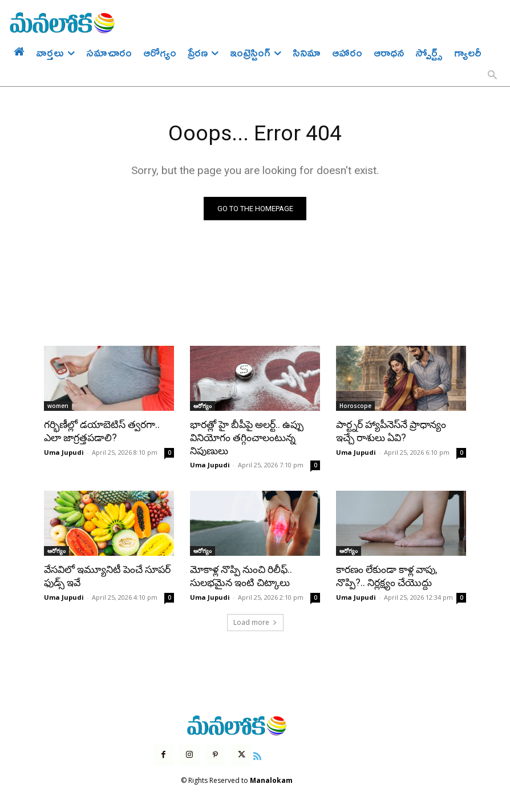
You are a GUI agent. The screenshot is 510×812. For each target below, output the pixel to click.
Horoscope (355, 406)
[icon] (257, 753)
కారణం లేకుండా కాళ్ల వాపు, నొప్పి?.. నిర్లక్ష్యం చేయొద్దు (386, 575)
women (58, 406)
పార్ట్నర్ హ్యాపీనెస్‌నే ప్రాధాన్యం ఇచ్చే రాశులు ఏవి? (391, 431)
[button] (492, 76)
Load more (255, 621)
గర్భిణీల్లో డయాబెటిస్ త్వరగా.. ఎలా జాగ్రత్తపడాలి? (101, 431)
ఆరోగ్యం (203, 406)
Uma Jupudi (64, 452)
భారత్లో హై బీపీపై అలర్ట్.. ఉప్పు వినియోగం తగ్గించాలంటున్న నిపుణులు (246, 438)
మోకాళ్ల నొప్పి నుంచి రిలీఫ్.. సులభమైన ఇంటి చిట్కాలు (240, 575)
